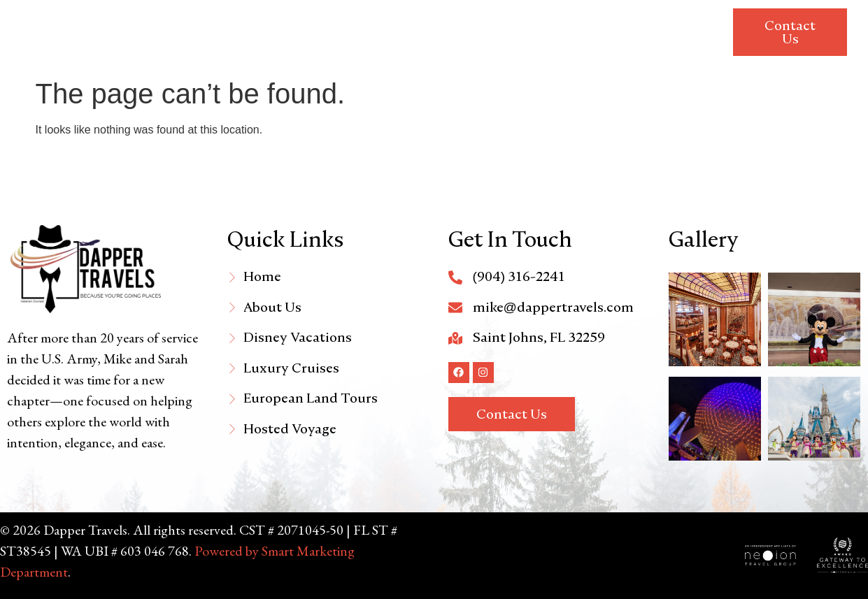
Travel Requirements (642, 48)
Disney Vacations (313, 16)
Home (152, 16)
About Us (215, 16)
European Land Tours (551, 16)
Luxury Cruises (426, 16)
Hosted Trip (668, 16)
